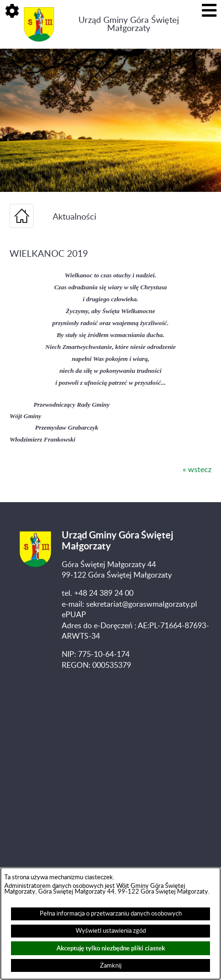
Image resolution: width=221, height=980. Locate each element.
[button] (12, 12)
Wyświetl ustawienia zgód (111, 931)
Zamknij (111, 966)
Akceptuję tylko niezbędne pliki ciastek (111, 948)
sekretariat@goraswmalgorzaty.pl (142, 604)
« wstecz (197, 470)
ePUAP (74, 615)
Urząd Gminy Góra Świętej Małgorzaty (129, 24)
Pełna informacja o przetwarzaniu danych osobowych (111, 914)
